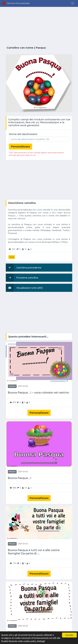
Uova (12, 257)
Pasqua (41, 48)
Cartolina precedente (24, 268)
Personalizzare (39, 413)
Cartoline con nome (20, 48)
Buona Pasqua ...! (19, 478)
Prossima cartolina (22, 278)
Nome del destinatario (23, 134)
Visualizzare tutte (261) (24, 288)
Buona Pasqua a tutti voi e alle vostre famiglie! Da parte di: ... (34, 552)
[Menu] (73, 3)
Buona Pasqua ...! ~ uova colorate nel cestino (38, 393)
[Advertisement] (39, 27)
